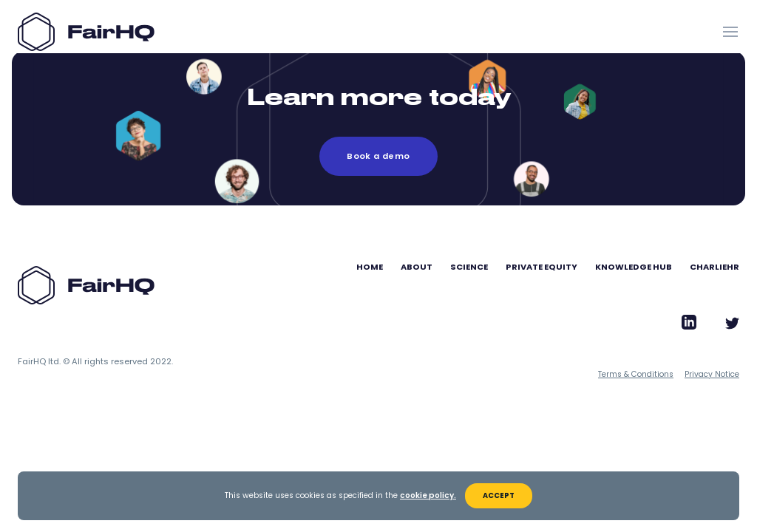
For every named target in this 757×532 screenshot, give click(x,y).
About (417, 267)
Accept (499, 495)
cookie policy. (428, 495)
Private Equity (542, 267)
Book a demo (378, 156)
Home (370, 267)
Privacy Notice (712, 374)
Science (469, 267)
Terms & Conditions (636, 374)
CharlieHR (714, 267)
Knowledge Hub (634, 267)
